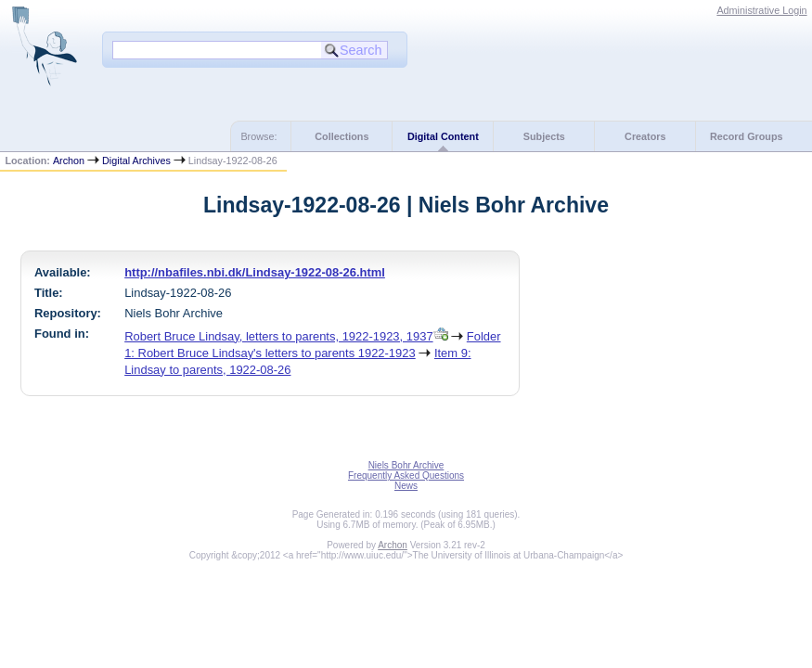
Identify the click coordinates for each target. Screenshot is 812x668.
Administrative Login (761, 10)
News (406, 486)
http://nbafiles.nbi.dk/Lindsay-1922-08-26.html (255, 272)
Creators (645, 136)
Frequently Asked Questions (406, 475)
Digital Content (443, 136)
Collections (342, 136)
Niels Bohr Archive (406, 465)
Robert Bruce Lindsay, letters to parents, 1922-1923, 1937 (278, 336)
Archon (69, 161)
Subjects (544, 136)
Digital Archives (136, 161)
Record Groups (747, 136)
